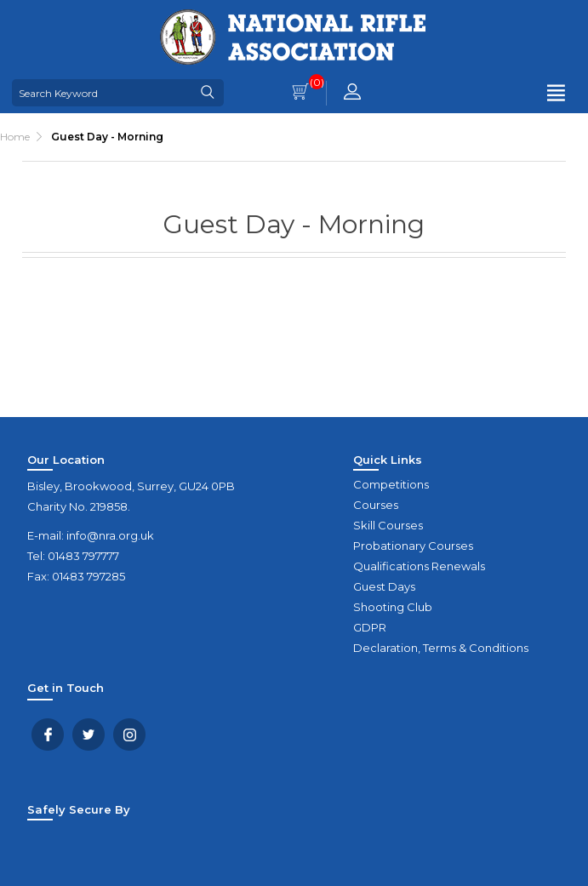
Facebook (48, 735)
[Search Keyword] (102, 93)
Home (15, 137)
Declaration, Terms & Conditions (441, 648)
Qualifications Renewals (419, 566)
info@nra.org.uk (110, 535)
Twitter (88, 735)
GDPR (370, 627)
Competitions (391, 484)
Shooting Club (393, 607)
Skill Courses (388, 525)
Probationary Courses (413, 546)
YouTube (129, 735)
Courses (376, 505)
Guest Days (384, 586)
